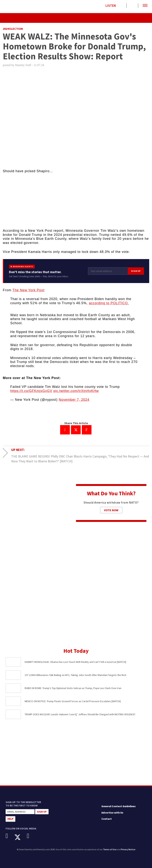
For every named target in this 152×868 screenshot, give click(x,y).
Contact (107, 819)
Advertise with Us (112, 813)
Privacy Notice (128, 849)
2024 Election (13, 29)
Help (10, 819)
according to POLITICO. (109, 303)
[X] (20, 837)
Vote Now (111, 510)
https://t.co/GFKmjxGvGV (31, 391)
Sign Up (136, 271)
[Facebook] (10, 836)
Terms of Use (110, 849)
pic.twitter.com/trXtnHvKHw (76, 391)
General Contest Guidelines (118, 806)
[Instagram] (31, 836)
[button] (145, 6)
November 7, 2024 (74, 400)
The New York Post (28, 290)
